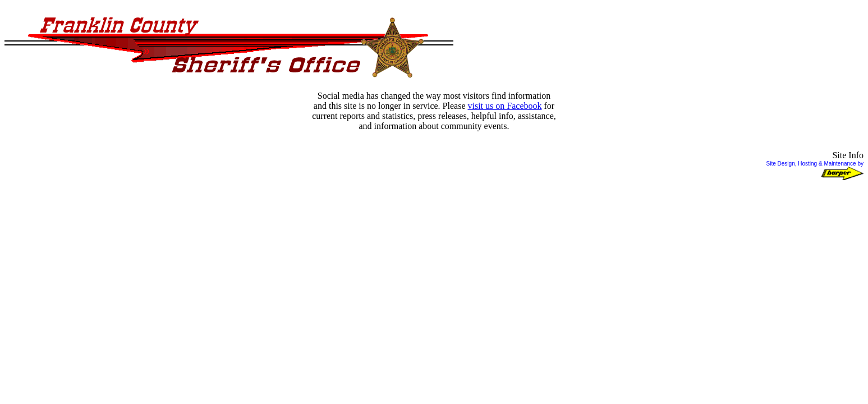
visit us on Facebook (504, 106)
